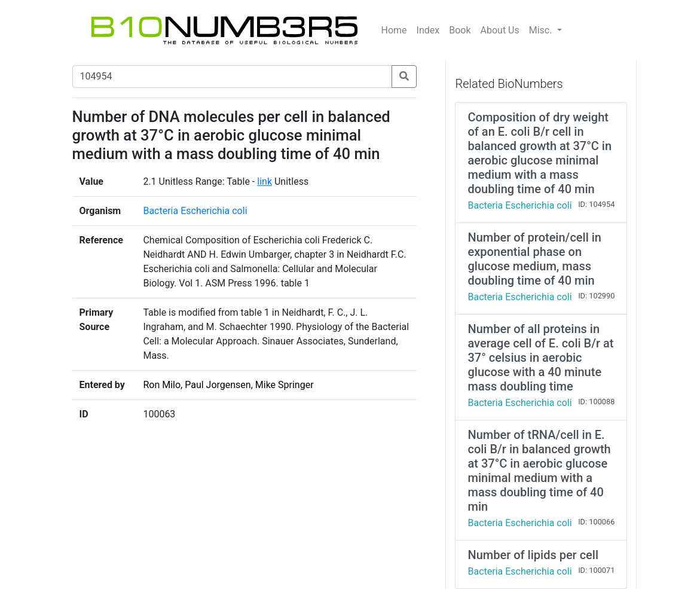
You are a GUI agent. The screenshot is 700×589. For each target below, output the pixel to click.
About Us (500, 30)
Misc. (542, 30)
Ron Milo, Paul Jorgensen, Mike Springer (228, 385)
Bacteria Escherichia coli (195, 211)
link (265, 181)
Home (394, 30)
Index (428, 30)
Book (460, 30)
